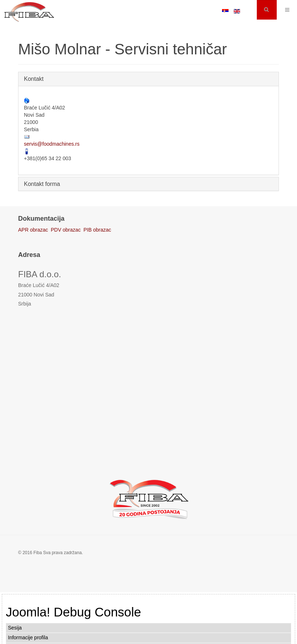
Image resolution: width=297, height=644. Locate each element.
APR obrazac (33, 230)
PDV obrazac (66, 230)
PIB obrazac (97, 230)
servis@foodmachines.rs (52, 144)
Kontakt (34, 79)
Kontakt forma (42, 184)
